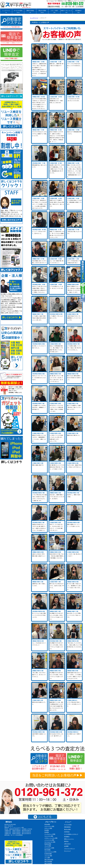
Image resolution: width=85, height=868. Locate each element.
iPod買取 (47, 830)
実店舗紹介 (78, 12)
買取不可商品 (30, 12)
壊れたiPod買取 (48, 862)
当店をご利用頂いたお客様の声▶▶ (57, 775)
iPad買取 (47, 832)
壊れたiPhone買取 (49, 860)
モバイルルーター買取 (50, 842)
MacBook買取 (48, 844)
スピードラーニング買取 (50, 852)
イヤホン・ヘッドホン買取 (51, 838)
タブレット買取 (48, 828)
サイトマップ (67, 851)
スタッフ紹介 (54, 12)
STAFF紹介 (67, 832)
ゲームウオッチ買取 (49, 848)
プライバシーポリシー (70, 849)
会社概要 (66, 846)
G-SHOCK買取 (48, 854)
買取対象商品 (67, 827)
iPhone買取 (47, 824)
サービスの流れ (18, 12)
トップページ (6, 12)
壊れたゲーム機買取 (49, 865)
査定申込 (66, 841)
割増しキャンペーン (69, 839)
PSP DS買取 (48, 850)
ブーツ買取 (47, 858)
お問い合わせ (67, 844)
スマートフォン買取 (49, 826)
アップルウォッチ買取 (50, 834)
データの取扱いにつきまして (71, 834)
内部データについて (66, 12)
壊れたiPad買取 (48, 863)
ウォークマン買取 (49, 836)
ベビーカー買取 (48, 856)
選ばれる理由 (42, 12)
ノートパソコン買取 (49, 840)
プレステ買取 (48, 846)
